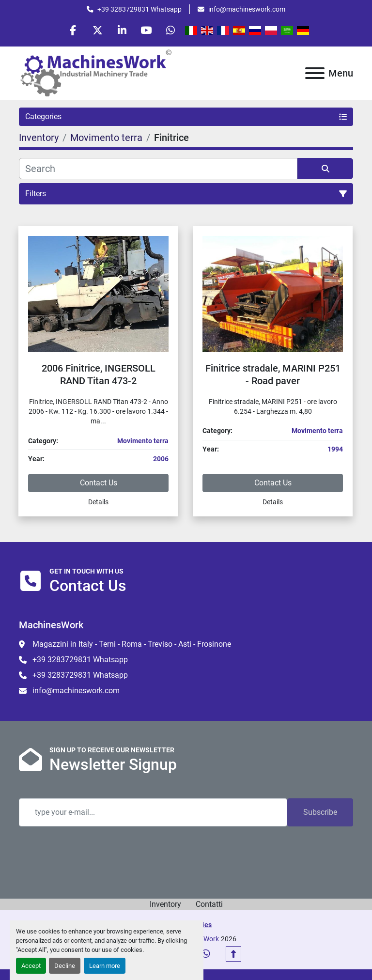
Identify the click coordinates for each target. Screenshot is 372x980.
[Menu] (315, 73)
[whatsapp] (171, 30)
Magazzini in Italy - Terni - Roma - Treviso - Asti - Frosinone (132, 645)
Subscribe (320, 813)
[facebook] (73, 30)
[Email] (153, 813)
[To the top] (233, 954)
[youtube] (147, 30)
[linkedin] (122, 30)
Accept (31, 966)
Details (98, 502)
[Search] (158, 169)
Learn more (105, 966)
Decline (65, 966)
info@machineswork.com (247, 9)
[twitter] (97, 30)
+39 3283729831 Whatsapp (139, 9)
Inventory (165, 905)
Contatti (209, 905)
